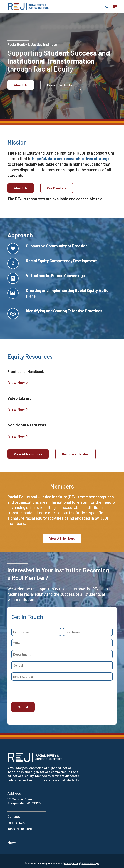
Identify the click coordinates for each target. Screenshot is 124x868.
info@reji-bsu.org (20, 829)
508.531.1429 (16, 823)
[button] (115, 7)
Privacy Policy (72, 863)
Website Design (90, 863)
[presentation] (39, 691)
